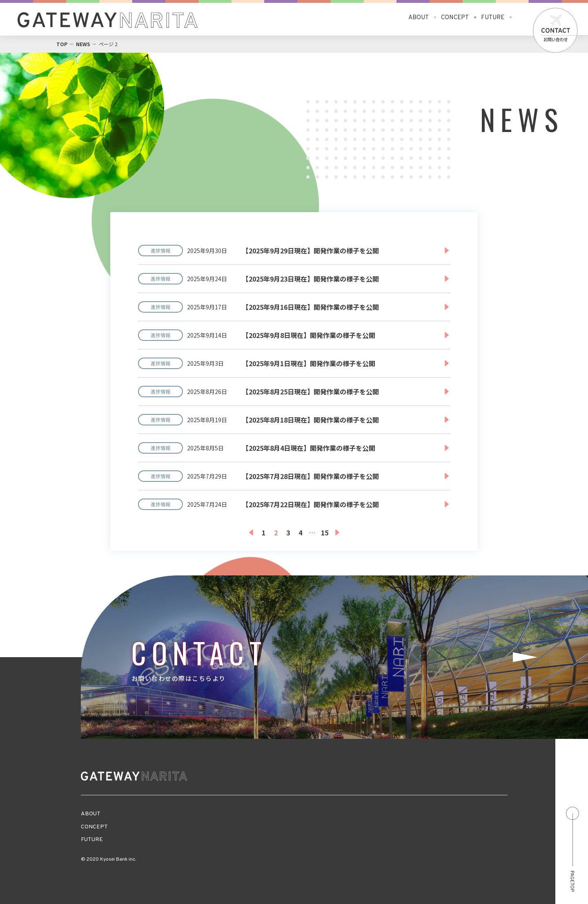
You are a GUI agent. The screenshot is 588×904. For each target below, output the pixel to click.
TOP (62, 44)
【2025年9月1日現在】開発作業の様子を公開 (309, 363)
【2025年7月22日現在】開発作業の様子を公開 (311, 504)
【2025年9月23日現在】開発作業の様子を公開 (311, 279)
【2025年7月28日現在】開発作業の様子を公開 (311, 476)
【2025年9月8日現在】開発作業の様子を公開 (309, 335)
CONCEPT (455, 17)
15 (325, 533)
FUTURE (493, 17)
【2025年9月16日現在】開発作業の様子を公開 (311, 307)
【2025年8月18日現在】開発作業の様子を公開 (311, 420)
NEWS (83, 44)
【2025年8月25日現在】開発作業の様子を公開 (311, 392)
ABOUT (419, 17)
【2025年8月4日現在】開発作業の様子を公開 (309, 448)
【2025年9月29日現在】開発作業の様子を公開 (311, 251)
